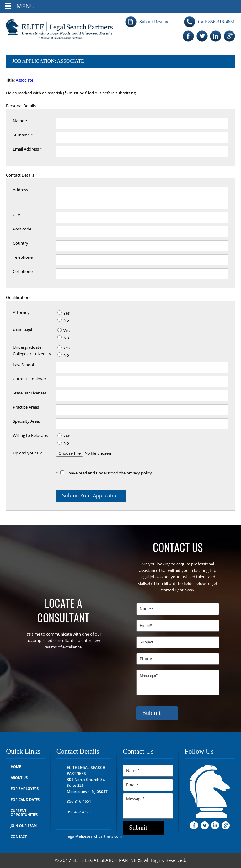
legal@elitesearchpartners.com (94, 836)
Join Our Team (24, 826)
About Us (19, 778)
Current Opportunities (24, 813)
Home (16, 767)
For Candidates (25, 800)
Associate (24, 80)
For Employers (25, 789)
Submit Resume (154, 22)
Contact (19, 837)
